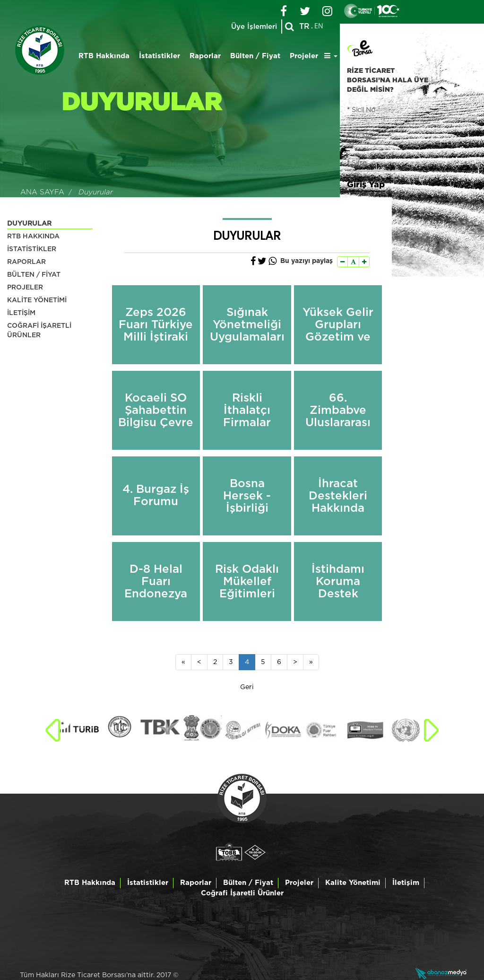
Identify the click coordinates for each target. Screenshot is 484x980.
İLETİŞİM (21, 313)
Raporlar (205, 56)
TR (304, 26)
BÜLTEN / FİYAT (34, 275)
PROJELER (25, 288)
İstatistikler (160, 56)
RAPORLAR (26, 262)
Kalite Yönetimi (353, 883)
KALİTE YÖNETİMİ (37, 300)
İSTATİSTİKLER (32, 249)
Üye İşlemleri (254, 27)
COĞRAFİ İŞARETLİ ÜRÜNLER (39, 331)
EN (319, 26)
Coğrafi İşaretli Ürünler (242, 893)
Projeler (304, 56)
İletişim (406, 883)
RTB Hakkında (104, 56)
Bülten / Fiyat (255, 56)
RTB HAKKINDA (33, 236)
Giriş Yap (366, 184)
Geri (247, 687)
